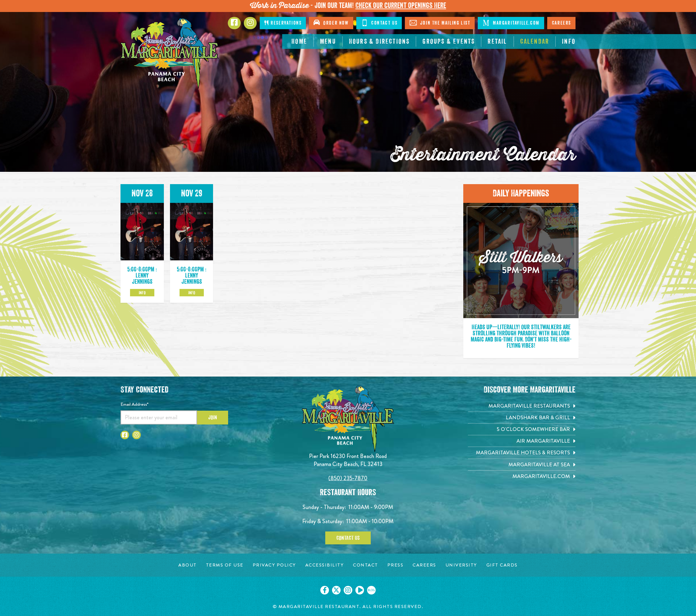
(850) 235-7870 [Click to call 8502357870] (348, 478)
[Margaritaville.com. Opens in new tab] (522, 476)
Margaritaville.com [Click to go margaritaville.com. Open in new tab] (511, 23)
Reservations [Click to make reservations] (283, 23)
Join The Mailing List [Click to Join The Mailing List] (440, 23)
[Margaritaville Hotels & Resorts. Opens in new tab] (522, 453)
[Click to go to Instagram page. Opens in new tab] (250, 23)
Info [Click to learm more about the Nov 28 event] (142, 293)
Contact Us (348, 538)
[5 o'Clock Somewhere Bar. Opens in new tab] (522, 429)
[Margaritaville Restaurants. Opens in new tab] (522, 406)
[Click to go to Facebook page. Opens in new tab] (234, 23)
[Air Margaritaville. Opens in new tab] (522, 441)
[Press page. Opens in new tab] (395, 565)
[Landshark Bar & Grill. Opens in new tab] (522, 418)
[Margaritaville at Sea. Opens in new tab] (522, 465)
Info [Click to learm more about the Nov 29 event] (192, 293)
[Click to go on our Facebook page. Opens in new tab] (325, 590)
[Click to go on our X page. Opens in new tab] (336, 590)
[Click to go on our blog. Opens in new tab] (371, 590)
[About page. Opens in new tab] (188, 565)
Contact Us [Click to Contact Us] (379, 23)
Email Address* (134, 404)
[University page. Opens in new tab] (461, 565)
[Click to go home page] (170, 54)
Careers (561, 23)
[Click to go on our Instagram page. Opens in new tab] (348, 590)
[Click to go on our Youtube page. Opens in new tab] (360, 590)
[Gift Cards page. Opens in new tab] (502, 565)
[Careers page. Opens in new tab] (424, 565)
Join (213, 417)
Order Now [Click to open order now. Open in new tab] (331, 22)
